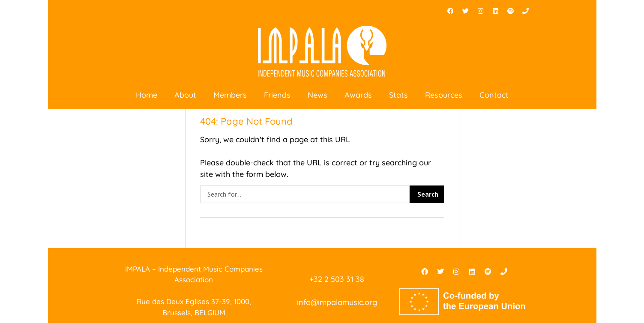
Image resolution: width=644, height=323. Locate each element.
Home (147, 95)
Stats (398, 95)
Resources (444, 95)
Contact (494, 95)
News (318, 95)
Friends (277, 95)
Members (230, 95)
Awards (358, 95)
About (185, 95)
